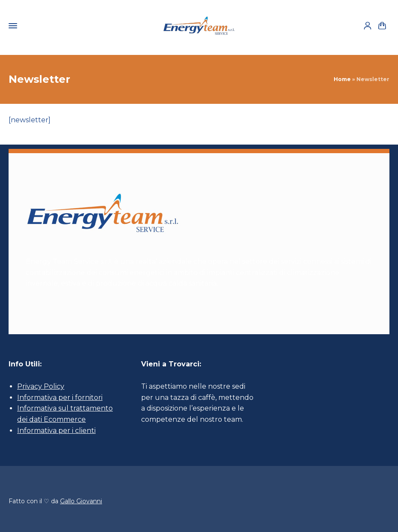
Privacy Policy (41, 386)
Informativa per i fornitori (60, 397)
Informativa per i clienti (56, 431)
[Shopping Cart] (382, 26)
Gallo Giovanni (81, 501)
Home (342, 79)
